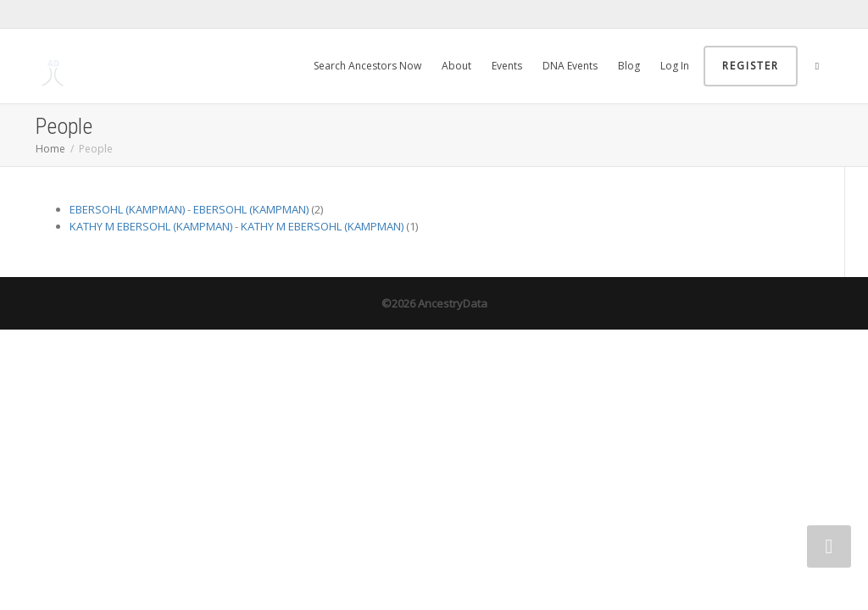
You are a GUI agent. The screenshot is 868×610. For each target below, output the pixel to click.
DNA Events (570, 66)
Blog (629, 66)
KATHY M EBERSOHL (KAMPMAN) (151, 226)
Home (50, 149)
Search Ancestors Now (367, 66)
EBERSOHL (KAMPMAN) (127, 209)
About (456, 66)
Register (751, 66)
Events (507, 66)
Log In (675, 66)
